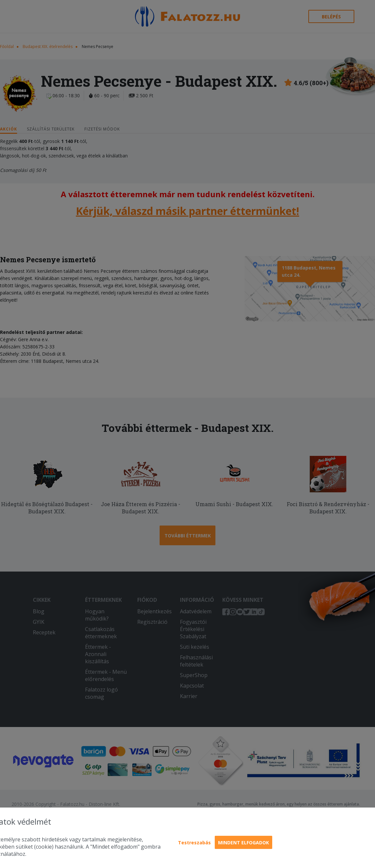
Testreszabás (194, 843)
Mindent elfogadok (243, 843)
